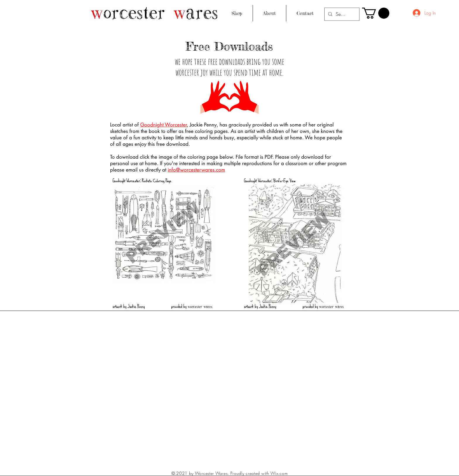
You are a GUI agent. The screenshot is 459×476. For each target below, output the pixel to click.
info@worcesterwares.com (196, 170)
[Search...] (341, 14)
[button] (376, 13)
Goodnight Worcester (163, 125)
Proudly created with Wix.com (259, 473)
